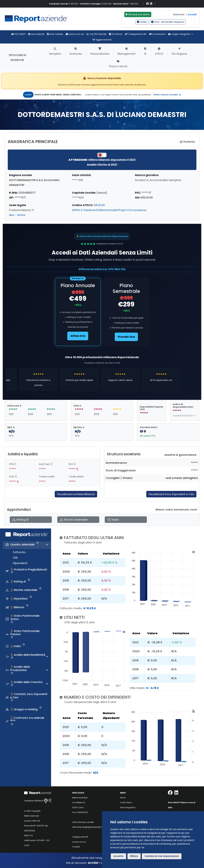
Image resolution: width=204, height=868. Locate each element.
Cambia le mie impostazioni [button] (162, 856)
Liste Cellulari (55, 34)
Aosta (21, 215)
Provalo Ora (126, 337)
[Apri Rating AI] (31, 520)
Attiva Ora (78, 336)
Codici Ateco (126, 802)
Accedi (192, 14)
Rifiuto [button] (134, 856)
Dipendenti (20, 563)
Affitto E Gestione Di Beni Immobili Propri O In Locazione (109, 210)
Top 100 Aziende (97, 34)
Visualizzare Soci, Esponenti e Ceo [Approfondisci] (171, 494)
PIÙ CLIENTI (18, 34)
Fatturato (19, 552)
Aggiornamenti (102, 40)
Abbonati (179, 14)
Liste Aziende (36, 34)
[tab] (27, 545)
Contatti (76, 847)
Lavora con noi (75, 34)
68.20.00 (99, 205)
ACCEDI (93, 863)
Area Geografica (128, 807)
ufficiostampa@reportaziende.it (87, 827)
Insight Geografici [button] (180, 34)
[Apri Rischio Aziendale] (78, 520)
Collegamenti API (136, 34)
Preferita (187, 142)
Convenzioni (157, 34)
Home (123, 798)
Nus (12, 215)
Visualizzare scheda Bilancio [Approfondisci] (76, 494)
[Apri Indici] (126, 520)
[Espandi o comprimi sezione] (47, 545)
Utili (15, 558)
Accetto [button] (118, 856)
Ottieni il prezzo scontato (167, 95)
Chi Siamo (116, 34)
